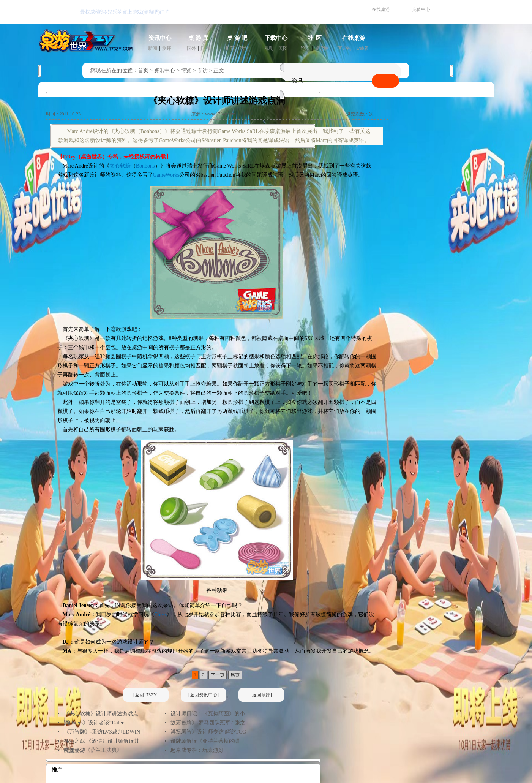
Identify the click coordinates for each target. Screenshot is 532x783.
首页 (143, 70)
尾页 (235, 675)
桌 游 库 (198, 38)
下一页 (218, 675)
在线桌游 (381, 9)
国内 (205, 48)
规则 (269, 48)
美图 (283, 48)
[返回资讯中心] (204, 695)
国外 (191, 48)
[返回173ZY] (146, 695)
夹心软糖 (120, 166)
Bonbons (145, 166)
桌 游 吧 (237, 38)
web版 (363, 48)
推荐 (230, 48)
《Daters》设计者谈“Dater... (96, 723)
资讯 (297, 81)
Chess (160, 615)
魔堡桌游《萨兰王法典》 (93, 750)
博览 (186, 70)
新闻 (153, 48)
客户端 (345, 48)
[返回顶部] (261, 695)
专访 (202, 70)
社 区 (315, 38)
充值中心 (421, 9)
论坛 (305, 48)
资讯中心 (160, 38)
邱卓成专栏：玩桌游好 (197, 750)
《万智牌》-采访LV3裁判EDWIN (102, 732)
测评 (167, 48)
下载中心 (276, 38)
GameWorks (166, 175)
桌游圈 (322, 48)
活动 (244, 48)
